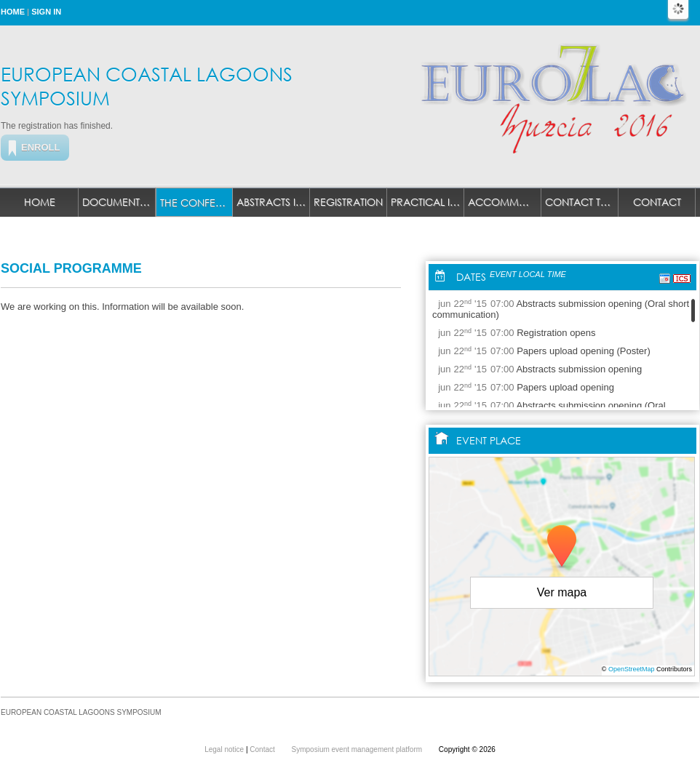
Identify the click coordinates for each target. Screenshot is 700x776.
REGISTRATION (348, 202)
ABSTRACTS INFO (273, 202)
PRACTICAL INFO (427, 202)
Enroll (40, 147)
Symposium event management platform (358, 749)
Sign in (46, 12)
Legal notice (225, 749)
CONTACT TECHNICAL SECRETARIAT (582, 202)
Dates (471, 277)
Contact (657, 202)
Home (13, 12)
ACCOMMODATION (505, 202)
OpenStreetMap (632, 669)
